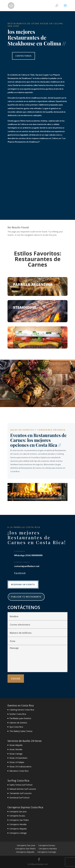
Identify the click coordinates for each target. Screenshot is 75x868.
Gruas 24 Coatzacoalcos (20, 767)
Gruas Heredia (16, 749)
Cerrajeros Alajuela (18, 829)
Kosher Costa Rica (18, 714)
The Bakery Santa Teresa (21, 731)
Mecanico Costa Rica (19, 771)
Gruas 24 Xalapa (17, 762)
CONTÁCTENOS (24, 56)
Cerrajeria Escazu (17, 816)
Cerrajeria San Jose (18, 812)
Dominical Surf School (19, 798)
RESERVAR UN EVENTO (23, 585)
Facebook (20, 573)
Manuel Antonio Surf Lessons (23, 789)
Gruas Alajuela (16, 745)
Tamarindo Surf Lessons (21, 793)
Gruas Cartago (16, 754)
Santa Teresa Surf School (21, 785)
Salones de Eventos (18, 723)
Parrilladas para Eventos (20, 718)
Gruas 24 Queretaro (18, 758)
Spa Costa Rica (16, 727)
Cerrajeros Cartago (18, 833)
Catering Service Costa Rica (22, 710)
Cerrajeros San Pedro (19, 820)
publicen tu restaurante (26, 597)
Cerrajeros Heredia (18, 824)
